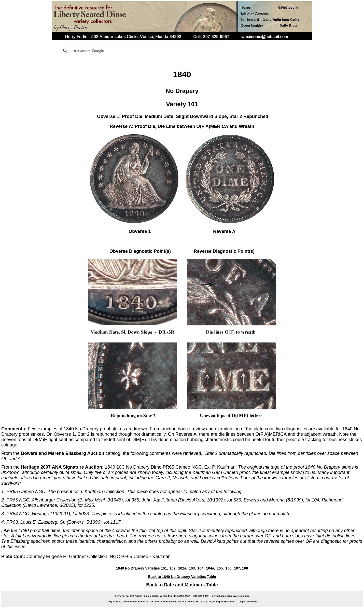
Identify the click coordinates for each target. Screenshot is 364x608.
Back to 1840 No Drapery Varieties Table (182, 577)
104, (201, 568)
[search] (140, 51)
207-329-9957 (201, 596)
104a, (211, 568)
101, (164, 568)
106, (229, 568)
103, (192, 568)
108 (245, 568)
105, (220, 568)
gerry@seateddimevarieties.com (231, 596)
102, (173, 568)
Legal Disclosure (248, 602)
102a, (183, 568)
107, (238, 568)
